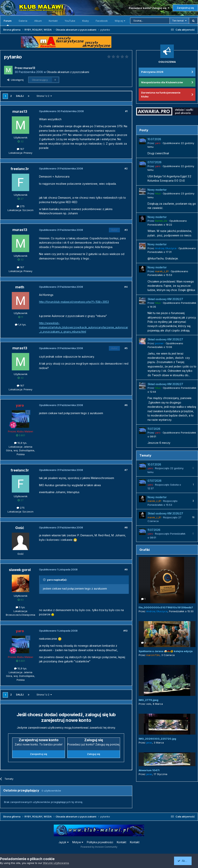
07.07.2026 (154, 162)
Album (38, 21)
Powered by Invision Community (99, 847)
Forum (8, 22)
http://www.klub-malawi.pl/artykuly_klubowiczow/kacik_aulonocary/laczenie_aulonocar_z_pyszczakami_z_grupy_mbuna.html (84, 327)
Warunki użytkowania (56, 863)
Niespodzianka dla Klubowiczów (162, 82)
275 (21, 206)
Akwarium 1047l (149, 770)
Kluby (85, 21)
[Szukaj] (150, 21)
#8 (126, 527)
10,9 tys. (21, 443)
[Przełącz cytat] (45, 580)
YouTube (70, 21)
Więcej (120, 21)
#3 (126, 230)
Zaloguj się (94, 754)
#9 (126, 569)
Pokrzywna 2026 (152, 72)
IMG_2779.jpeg (148, 700)
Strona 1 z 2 (44, 96)
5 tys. (20, 607)
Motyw (78, 842)
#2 (126, 168)
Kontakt (53, 21)
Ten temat (178, 21)
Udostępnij (15, 80)
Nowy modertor (157, 190)
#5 (126, 348)
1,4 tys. (21, 325)
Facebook (102, 21)
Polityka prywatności (100, 842)
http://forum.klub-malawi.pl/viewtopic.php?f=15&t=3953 (74, 302)
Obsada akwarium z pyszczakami (68, 72)
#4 (126, 287)
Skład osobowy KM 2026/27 (165, 299)
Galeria (23, 21)
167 (20, 149)
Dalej (20, 96)
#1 (126, 111)
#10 (125, 631)
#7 (126, 470)
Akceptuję (185, 861)
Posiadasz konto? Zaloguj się (149, 8)
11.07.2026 (154, 429)
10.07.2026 (154, 139)
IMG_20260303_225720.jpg (157, 739)
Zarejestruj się (185, 8)
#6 (126, 405)
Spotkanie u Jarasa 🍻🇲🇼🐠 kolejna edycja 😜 (167, 651)
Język (64, 842)
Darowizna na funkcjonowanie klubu (161, 94)
